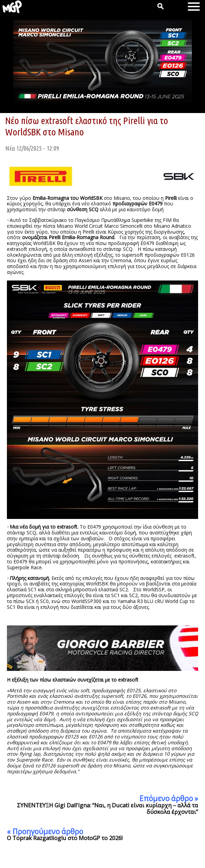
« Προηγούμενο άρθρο (45, 831)
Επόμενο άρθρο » (169, 798)
